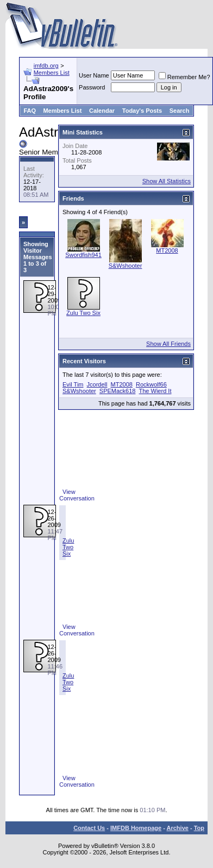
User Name (94, 75)
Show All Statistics (167, 181)
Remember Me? (184, 77)
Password (92, 87)
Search (180, 111)
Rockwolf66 (151, 384)
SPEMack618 (118, 391)
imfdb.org (46, 66)
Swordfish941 (83, 255)
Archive (178, 828)
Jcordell (97, 384)
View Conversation (77, 495)
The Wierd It (155, 391)
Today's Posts (142, 111)
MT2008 (167, 250)
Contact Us (89, 828)
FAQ (30, 111)
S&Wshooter (126, 266)
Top (199, 828)
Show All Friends (168, 344)
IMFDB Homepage (136, 828)
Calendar (102, 111)
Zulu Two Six (68, 547)
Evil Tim (73, 384)
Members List (52, 73)
